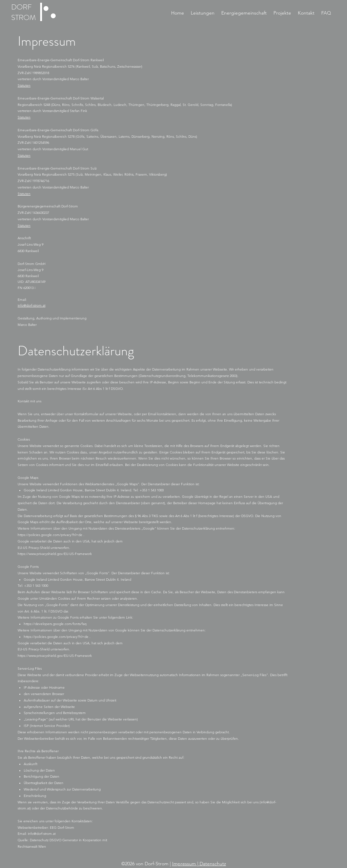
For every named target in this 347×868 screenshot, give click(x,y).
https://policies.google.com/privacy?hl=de (50, 535)
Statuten (24, 85)
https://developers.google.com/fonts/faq (55, 624)
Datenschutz (213, 864)
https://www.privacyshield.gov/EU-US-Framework (55, 554)
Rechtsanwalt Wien (32, 847)
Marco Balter (27, 325)
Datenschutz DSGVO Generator (54, 840)
